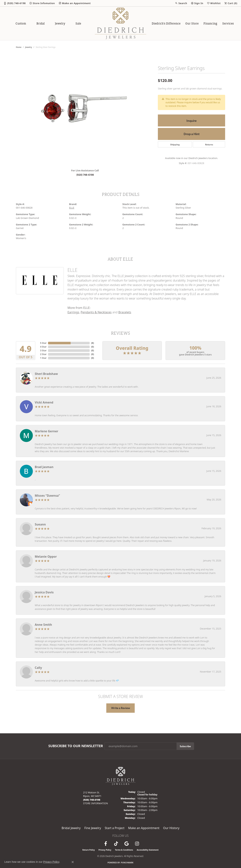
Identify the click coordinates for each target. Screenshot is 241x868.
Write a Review (121, 708)
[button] (181, 3)
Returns (209, 144)
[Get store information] (96, 803)
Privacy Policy (105, 850)
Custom (21, 23)
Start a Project (115, 828)
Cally (38, 668)
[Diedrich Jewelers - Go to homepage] (120, 776)
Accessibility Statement (148, 850)
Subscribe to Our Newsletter (76, 746)
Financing (210, 23)
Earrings (73, 312)
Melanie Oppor (46, 557)
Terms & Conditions (124, 850)
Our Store (192, 23)
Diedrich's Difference (166, 23)
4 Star (43, 347)
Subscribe (185, 746)
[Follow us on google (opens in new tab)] (126, 844)
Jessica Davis (44, 592)
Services (228, 23)
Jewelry (60, 23)
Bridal (41, 23)
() (93, 343)
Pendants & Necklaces (96, 312)
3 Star (43, 350)
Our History (171, 828)
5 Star (43, 343)
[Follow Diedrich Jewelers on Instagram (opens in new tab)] (137, 844)
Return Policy (89, 850)
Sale (78, 23)
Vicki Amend (44, 402)
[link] (15, 3)
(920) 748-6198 (85, 175)
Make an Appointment (144, 828)
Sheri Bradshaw (46, 374)
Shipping (175, 144)
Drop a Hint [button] (192, 134)
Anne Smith (43, 625)
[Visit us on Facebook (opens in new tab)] (106, 844)
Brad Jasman (44, 467)
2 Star (43, 354)
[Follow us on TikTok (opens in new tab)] (116, 844)
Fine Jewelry (93, 828)
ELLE (72, 208)
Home (19, 47)
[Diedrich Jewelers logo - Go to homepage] (121, 23)
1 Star (43, 358)
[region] (85, 110)
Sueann (40, 524)
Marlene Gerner (47, 431)
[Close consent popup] (73, 862)
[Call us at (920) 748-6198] (92, 800)
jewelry (28, 47)
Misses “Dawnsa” (47, 496)
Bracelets (125, 312)
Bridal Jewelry (71, 828)
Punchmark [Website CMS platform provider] (127, 863)
